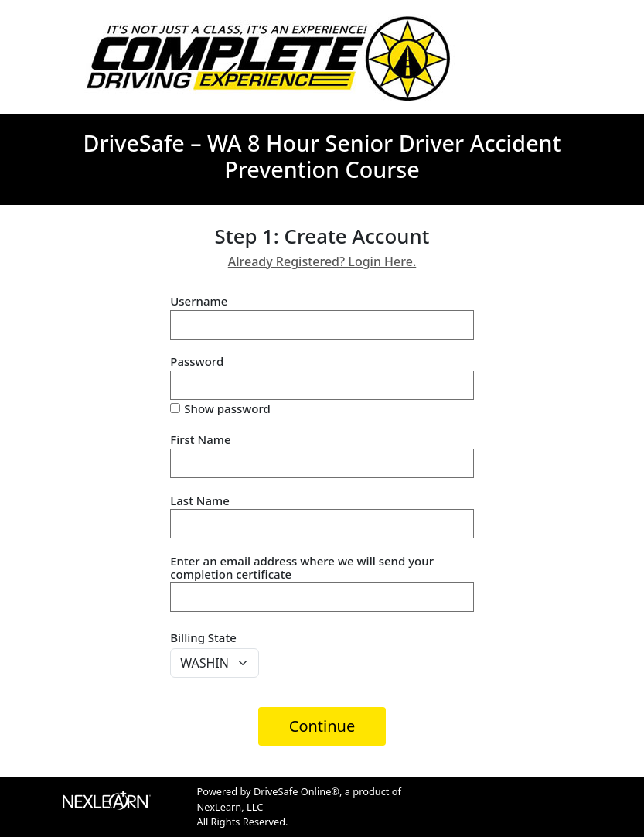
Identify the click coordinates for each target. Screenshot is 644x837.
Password (197, 362)
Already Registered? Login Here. (322, 261)
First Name (200, 440)
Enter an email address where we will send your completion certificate (302, 567)
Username (199, 301)
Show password (227, 409)
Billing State (203, 637)
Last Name (200, 501)
